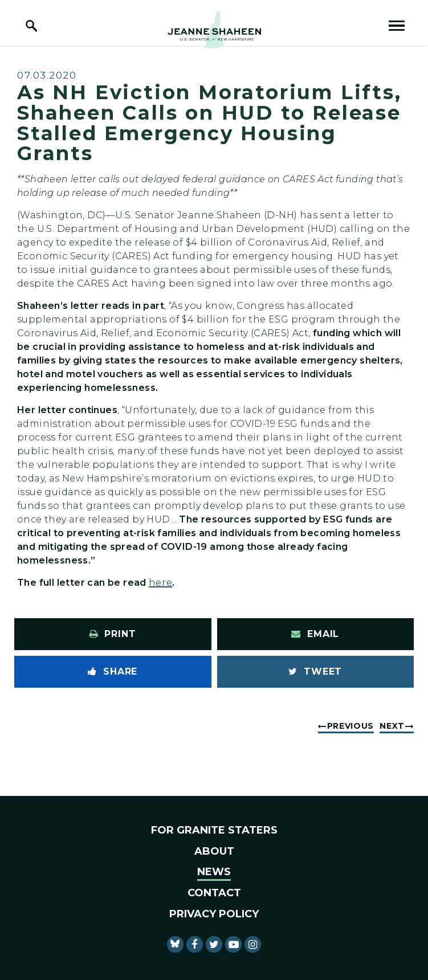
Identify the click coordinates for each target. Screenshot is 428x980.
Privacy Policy (214, 914)
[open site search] (31, 26)
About (214, 851)
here (160, 583)
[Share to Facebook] (113, 672)
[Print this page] (113, 634)
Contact (214, 893)
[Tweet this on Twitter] (316, 672)
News (214, 872)
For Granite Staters (214, 830)
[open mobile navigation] (397, 26)
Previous (351, 726)
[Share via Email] (316, 634)
